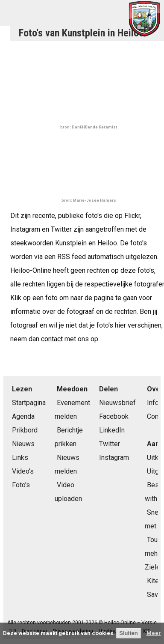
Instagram (114, 458)
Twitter (110, 444)
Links (20, 458)
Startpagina (29, 403)
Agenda (23, 416)
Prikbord (25, 430)
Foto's (21, 485)
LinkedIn (112, 430)
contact (52, 339)
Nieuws (23, 444)
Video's (23, 471)
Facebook (114, 416)
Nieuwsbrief (117, 403)
